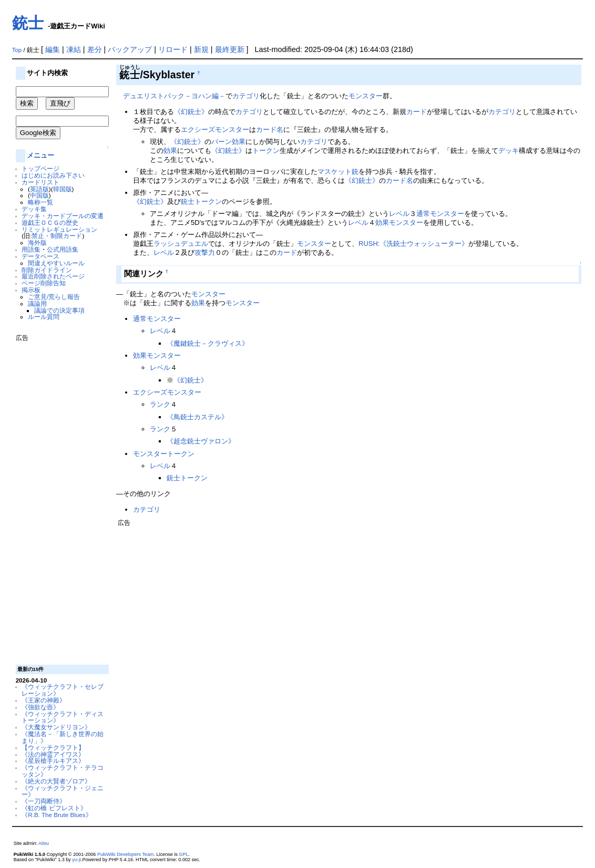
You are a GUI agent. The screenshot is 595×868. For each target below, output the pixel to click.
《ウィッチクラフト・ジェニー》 (63, 791)
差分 (95, 49)
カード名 (270, 130)
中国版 (39, 195)
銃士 (28, 23)
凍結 (74, 49)
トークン (266, 151)
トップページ (40, 168)
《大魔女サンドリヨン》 (56, 727)
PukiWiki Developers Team (126, 854)
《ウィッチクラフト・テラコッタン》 (63, 771)
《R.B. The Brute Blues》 (57, 815)
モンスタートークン (164, 454)
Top (17, 50)
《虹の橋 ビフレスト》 (54, 808)
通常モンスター (440, 214)
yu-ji (76, 860)
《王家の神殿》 (44, 700)
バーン (222, 142)
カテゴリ (246, 96)
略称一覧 (40, 202)
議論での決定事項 (59, 310)
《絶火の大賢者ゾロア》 (56, 781)
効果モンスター (399, 223)
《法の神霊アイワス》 (53, 754)
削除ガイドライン (47, 270)
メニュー (40, 155)
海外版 (37, 242)
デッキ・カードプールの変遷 (63, 216)
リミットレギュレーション (59, 229)
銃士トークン (201, 202)
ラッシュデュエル (181, 244)
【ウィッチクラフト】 (53, 747)
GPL (183, 854)
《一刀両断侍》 (44, 801)
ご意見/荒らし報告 (54, 297)
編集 (53, 49)
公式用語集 (63, 249)
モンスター (366, 96)
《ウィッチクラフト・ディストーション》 (63, 717)
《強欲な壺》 (40, 707)
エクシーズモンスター (215, 130)
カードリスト (40, 182)
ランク (160, 404)
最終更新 (230, 49)
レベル (399, 214)
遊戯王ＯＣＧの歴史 (50, 223)
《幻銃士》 (191, 112)
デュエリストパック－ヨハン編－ (174, 96)
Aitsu (44, 843)
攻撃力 (205, 252)
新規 (201, 49)
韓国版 (63, 189)
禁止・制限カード (57, 236)
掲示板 (31, 290)
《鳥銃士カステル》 (197, 417)
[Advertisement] (58, 499)
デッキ (509, 151)
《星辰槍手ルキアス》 (53, 761)
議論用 (37, 303)
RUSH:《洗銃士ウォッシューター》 (413, 244)
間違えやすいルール (56, 263)
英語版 (39, 189)
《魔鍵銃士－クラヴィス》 (208, 343)
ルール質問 (44, 317)
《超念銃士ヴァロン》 (201, 441)
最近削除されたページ (53, 276)
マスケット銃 (338, 172)
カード (417, 112)
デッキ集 (34, 209)
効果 (239, 142)
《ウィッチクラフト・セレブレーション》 (63, 690)
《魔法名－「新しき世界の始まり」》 (63, 737)
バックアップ (130, 49)
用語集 (31, 249)
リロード (173, 49)
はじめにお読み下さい (53, 175)
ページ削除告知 (44, 283)
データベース (40, 256)
